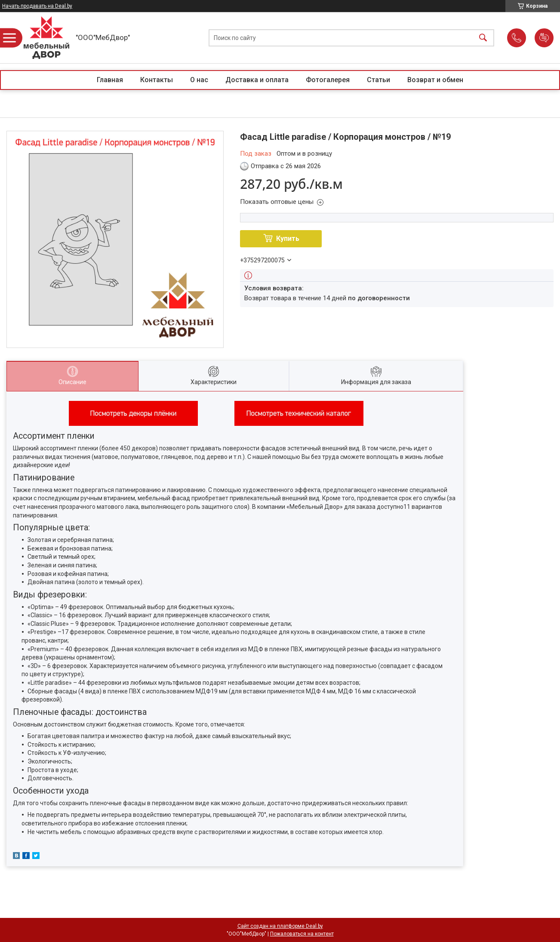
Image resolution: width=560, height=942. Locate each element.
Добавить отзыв (544, 38)
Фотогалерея (328, 80)
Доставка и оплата (257, 80)
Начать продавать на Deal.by (37, 6)
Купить (288, 239)
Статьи (378, 80)
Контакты (157, 80)
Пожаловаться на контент (302, 934)
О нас (199, 80)
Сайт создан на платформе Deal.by (280, 926)
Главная (110, 80)
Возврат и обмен (435, 80)
